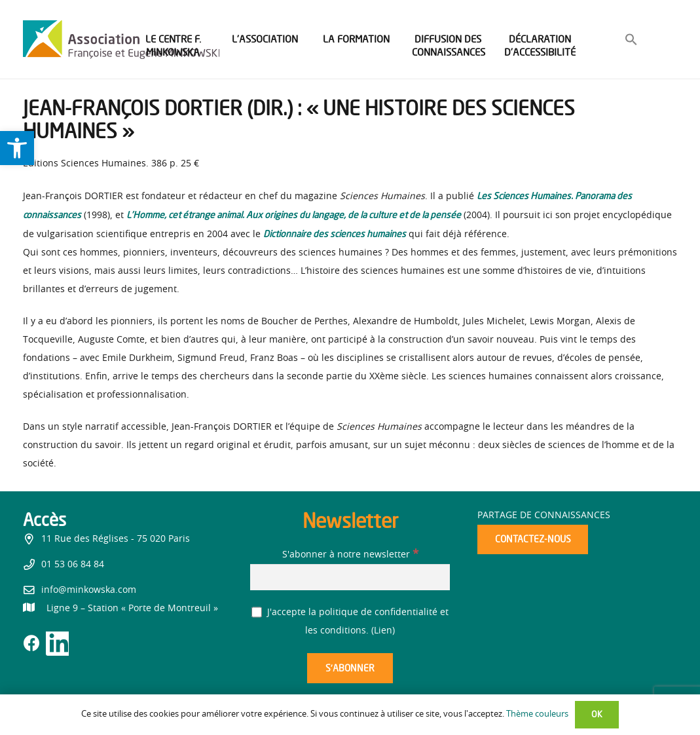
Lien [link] (383, 631)
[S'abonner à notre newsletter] (350, 577)
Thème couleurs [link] (537, 714)
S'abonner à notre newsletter (350, 555)
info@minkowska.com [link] (89, 590)
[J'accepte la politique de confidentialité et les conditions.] (257, 612)
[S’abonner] (350, 669)
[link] (17, 148)
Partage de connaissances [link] (544, 516)
